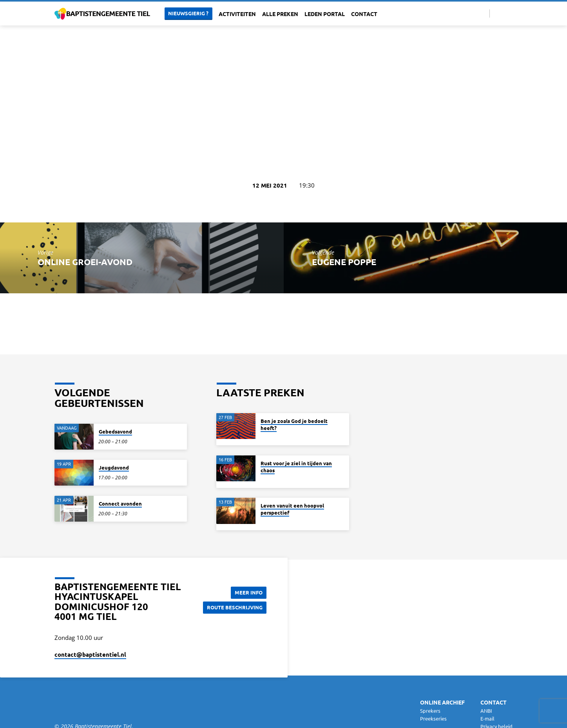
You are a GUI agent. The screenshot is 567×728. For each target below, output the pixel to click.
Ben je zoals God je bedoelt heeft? (294, 424)
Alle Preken (280, 14)
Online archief (442, 702)
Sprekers (430, 711)
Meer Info (247, 592)
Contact (364, 14)
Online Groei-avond (85, 262)
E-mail (487, 718)
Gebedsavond (115, 431)
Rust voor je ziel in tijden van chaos (296, 467)
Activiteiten (237, 14)
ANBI (486, 711)
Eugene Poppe (344, 262)
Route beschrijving (233, 607)
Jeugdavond (114, 467)
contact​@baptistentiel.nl (90, 654)
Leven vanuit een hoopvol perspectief (292, 509)
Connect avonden (120, 503)
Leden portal (325, 14)
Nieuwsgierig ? (188, 13)
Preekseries (433, 718)
